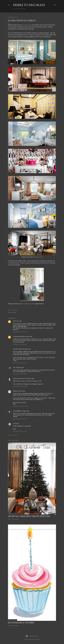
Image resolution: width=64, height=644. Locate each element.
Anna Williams (36, 639)
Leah (14, 424)
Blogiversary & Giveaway (21, 623)
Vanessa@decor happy (20, 411)
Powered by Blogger (32, 636)
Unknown (16, 321)
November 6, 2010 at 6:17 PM (20, 431)
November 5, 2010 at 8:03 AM (20, 332)
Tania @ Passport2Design (20, 349)
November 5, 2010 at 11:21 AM (20, 363)
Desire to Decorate (29, 5)
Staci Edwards (17, 367)
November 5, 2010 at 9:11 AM (20, 344)
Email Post (15, 310)
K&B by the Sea (18, 391)
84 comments (15, 626)
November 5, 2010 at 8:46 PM (20, 386)
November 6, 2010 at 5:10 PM (20, 419)
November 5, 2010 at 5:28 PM (20, 374)
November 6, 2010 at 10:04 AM (20, 406)
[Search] (55, 5)
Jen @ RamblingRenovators (21, 337)
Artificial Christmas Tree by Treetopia (29, 516)
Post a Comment (13, 435)
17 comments (15, 519)
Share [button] (9, 310)
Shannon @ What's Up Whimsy (22, 379)
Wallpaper (14, 312)
